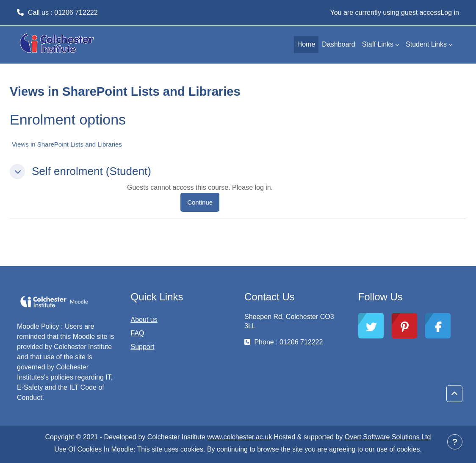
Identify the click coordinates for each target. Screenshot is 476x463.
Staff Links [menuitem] (378, 44)
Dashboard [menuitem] (338, 44)
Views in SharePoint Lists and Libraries (67, 144)
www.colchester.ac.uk (239, 437)
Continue (200, 202)
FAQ (138, 333)
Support (143, 347)
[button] (17, 172)
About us (144, 320)
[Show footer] (455, 442)
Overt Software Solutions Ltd (388, 437)
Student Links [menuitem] (426, 44)
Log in (450, 12)
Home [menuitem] (306, 44)
